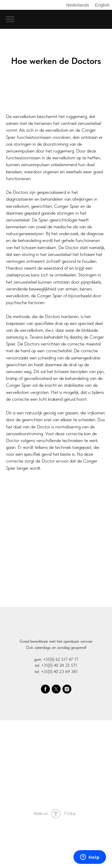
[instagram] (67, 689)
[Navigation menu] (10, 19)
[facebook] (45, 689)
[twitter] (56, 689)
